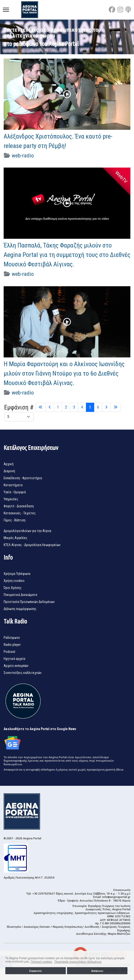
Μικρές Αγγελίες (16, 538)
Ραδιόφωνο (12, 638)
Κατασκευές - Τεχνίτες (20, 513)
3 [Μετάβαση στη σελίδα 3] (74, 407)
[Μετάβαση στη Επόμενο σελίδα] (106, 407)
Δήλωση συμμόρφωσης (20, 609)
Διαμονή (9, 471)
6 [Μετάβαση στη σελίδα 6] (98, 407)
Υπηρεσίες (11, 499)
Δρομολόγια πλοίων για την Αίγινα (27, 531)
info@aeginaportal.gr (116, 897)
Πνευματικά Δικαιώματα (20, 595)
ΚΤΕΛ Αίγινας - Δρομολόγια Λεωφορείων (32, 545)
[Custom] (128, 10)
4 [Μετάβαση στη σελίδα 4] (82, 407)
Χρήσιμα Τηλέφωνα (17, 574)
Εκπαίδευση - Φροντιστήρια (23, 478)
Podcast (9, 652)
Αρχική (9, 464)
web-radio (23, 156)
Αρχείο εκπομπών (16, 666)
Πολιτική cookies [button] (42, 962)
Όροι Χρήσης (13, 588)
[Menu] (6, 10)
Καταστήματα (13, 485)
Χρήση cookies (14, 581)
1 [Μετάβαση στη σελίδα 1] (58, 407)
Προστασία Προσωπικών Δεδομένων (29, 602)
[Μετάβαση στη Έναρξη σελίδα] (41, 407)
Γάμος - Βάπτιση (15, 520)
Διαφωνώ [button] (97, 971)
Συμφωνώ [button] (35, 971)
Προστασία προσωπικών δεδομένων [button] (78, 962)
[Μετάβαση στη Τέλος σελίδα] (116, 407)
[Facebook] (112, 10)
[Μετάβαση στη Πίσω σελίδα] (50, 407)
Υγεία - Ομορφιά (15, 492)
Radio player (12, 645)
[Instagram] (120, 10)
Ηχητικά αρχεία (14, 659)
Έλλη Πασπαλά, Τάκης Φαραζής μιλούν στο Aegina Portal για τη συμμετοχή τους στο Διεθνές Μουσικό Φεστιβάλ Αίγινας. (67, 255)
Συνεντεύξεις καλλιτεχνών (23, 673)
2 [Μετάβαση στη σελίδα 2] (66, 407)
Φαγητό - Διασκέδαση (19, 506)
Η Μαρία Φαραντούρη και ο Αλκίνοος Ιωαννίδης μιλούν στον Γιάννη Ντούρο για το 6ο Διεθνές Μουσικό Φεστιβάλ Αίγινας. (64, 373)
